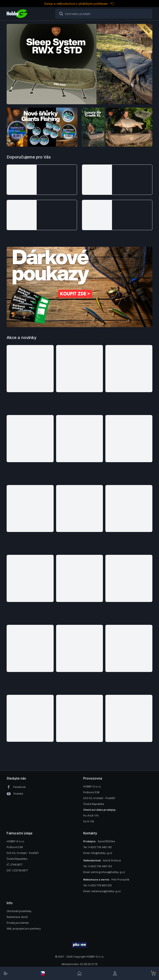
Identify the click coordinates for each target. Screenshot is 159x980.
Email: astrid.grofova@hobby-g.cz (104, 872)
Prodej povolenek (18, 923)
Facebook (19, 787)
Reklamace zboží (17, 917)
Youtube (18, 794)
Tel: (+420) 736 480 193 (98, 866)
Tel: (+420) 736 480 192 (98, 847)
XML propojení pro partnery (24, 929)
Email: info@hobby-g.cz (98, 853)
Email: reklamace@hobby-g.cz (102, 891)
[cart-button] (153, 973)
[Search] (104, 14)
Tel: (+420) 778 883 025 (98, 885)
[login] (116, 973)
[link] (79, 973)
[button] (42, 180)
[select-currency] (43, 973)
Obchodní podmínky (19, 911)
